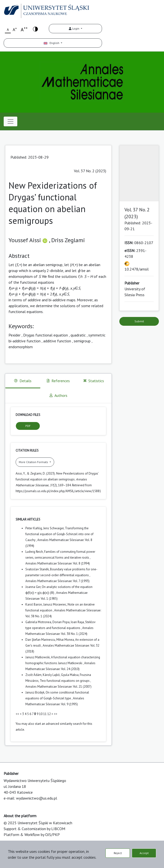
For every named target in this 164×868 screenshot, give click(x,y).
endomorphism (21, 347)
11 (45, 714)
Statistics (94, 381)
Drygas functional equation (46, 335)
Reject (118, 853)
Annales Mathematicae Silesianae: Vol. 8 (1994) (58, 563)
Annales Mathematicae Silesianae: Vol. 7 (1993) (57, 581)
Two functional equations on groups (65, 681)
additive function (57, 341)
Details (23, 381)
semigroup (82, 341)
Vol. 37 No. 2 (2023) (90, 171)
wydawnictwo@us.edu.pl (37, 798)
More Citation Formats (34, 462)
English (52, 43)
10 (41, 714)
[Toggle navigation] (10, 121)
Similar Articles (28, 519)
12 (49, 714)
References (58, 381)
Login (74, 28)
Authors (58, 395)
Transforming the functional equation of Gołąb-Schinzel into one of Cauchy (59, 534)
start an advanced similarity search (58, 724)
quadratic (78, 335)
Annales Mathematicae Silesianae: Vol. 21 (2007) (58, 687)
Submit (139, 321)
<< (17, 714)
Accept (144, 853)
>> (56, 714)
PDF (28, 426)
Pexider (15, 335)
